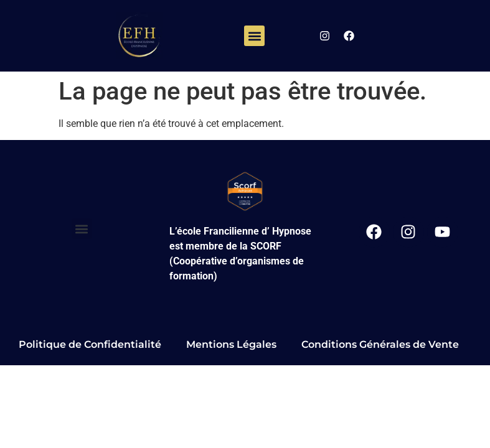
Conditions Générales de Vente (380, 344)
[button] (254, 36)
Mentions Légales (231, 344)
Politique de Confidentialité (90, 344)
